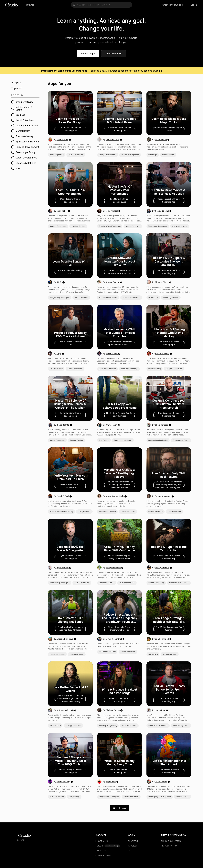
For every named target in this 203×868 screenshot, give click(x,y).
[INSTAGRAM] (141, 841)
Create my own (114, 54)
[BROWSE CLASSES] (108, 855)
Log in (194, 5)
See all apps (120, 808)
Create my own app (173, 5)
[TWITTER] (141, 851)
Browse (30, 5)
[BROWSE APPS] (108, 841)
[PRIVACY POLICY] (174, 846)
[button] (70, 124)
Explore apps (88, 54)
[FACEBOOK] (141, 846)
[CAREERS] (108, 846)
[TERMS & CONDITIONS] (174, 841)
